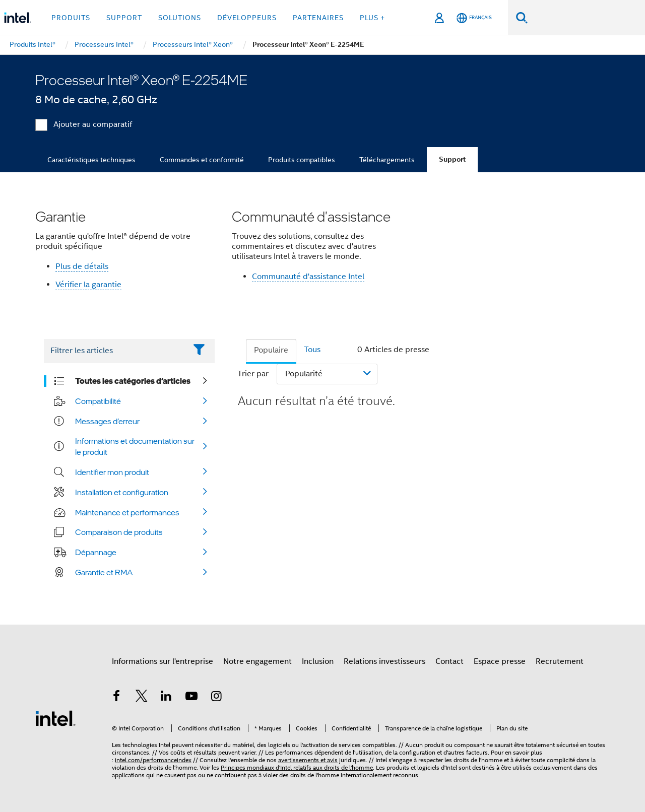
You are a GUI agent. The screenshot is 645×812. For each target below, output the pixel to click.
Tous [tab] (312, 350)
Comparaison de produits (119, 532)
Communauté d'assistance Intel (308, 277)
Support (452, 159)
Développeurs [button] (247, 18)
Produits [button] (71, 18)
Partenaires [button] (318, 18)
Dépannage (96, 552)
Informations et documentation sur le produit (135, 446)
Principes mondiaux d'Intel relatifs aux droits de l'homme (297, 767)
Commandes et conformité (202, 160)
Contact (449, 661)
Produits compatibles (302, 160)
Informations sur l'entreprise (163, 661)
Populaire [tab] (271, 350)
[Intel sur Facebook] (116, 698)
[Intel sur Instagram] (216, 698)
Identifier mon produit (112, 472)
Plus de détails (82, 266)
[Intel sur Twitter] (142, 698)
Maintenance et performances (127, 512)
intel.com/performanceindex (153, 760)
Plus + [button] (372, 18)
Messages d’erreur (107, 421)
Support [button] (124, 18)
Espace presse (500, 661)
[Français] (474, 18)
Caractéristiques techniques (91, 160)
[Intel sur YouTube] (191, 698)
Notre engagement (257, 661)
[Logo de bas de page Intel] (55, 718)
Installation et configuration (122, 492)
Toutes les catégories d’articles (133, 381)
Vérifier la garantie (88, 285)
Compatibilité (98, 401)
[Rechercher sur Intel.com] (586, 18)
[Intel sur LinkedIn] (166, 698)
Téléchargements (387, 160)
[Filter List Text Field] (115, 351)
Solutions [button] (180, 18)
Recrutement (560, 661)
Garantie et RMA (104, 572)
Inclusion (318, 661)
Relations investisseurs (384, 661)
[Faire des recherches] (522, 17)
